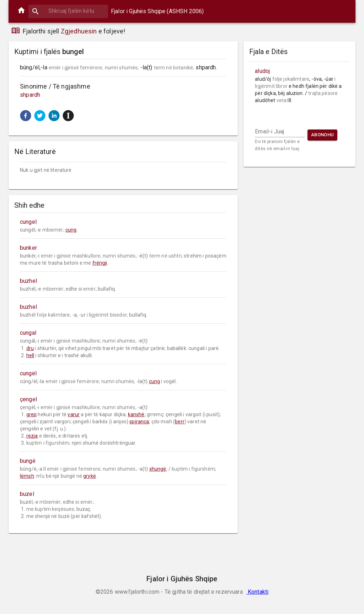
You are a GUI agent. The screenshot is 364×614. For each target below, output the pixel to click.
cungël (28, 373)
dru (30, 348)
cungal (28, 333)
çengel (28, 399)
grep (32, 414)
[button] (26, 116)
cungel (28, 222)
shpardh (30, 95)
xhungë (158, 469)
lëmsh (27, 476)
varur (74, 414)
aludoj (262, 71)
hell (30, 355)
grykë (90, 476)
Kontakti (257, 592)
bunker (28, 248)
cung (71, 230)
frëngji (100, 263)
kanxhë (136, 414)
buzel (27, 494)
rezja (32, 436)
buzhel (28, 281)
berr (180, 422)
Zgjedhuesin (79, 31)
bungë (28, 461)
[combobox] (68, 11)
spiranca (139, 422)
